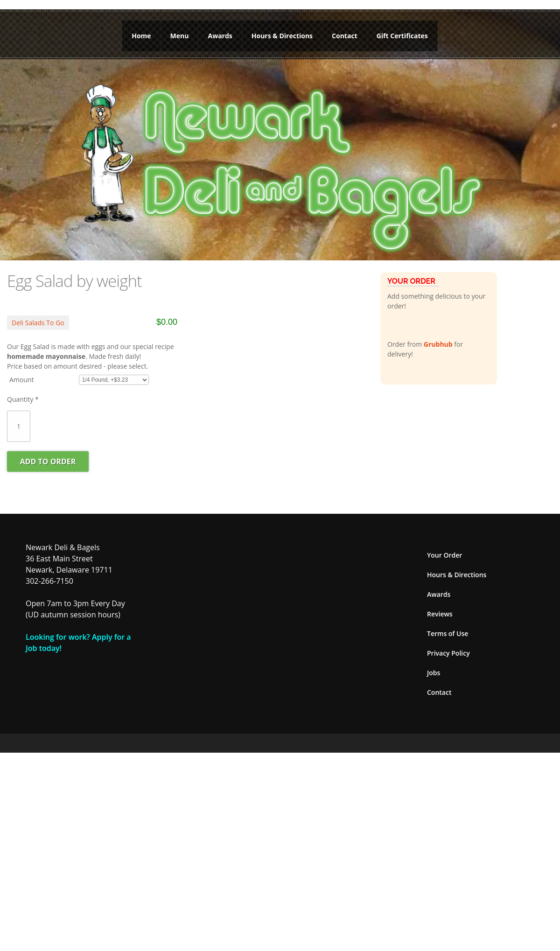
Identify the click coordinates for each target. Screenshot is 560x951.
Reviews (440, 614)
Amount (21, 380)
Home (141, 36)
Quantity (23, 399)
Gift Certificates (402, 36)
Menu (180, 36)
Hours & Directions (282, 36)
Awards (220, 36)
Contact (345, 36)
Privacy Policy (448, 653)
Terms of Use (448, 633)
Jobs (434, 673)
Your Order (444, 555)
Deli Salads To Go (38, 323)
